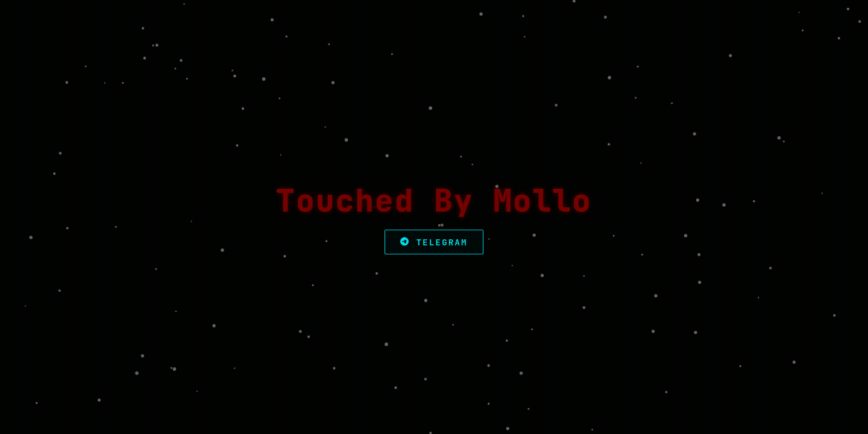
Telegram (434, 242)
